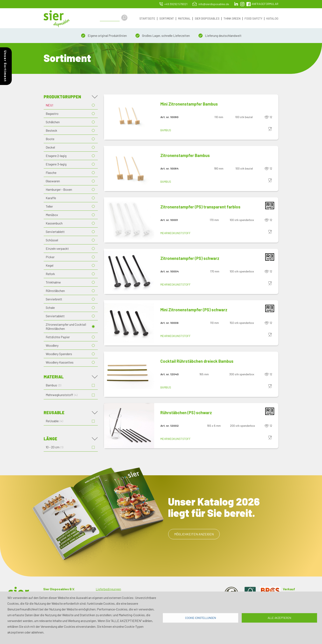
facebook (248, 4)
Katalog (272, 19)
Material (184, 19)
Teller (49, 207)
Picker (50, 257)
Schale (50, 308)
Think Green (232, 19)
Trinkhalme (53, 283)
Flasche (51, 173)
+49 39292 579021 (176, 4)
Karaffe (51, 198)
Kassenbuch (54, 224)
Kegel (50, 266)
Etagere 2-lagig (56, 156)
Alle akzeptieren (279, 618)
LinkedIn (236, 4)
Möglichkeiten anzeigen (194, 535)
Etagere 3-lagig (56, 165)
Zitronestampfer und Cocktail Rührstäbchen (66, 327)
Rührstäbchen (55, 291)
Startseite (147, 19)
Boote (50, 139)
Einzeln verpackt (57, 249)
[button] (129, 118)
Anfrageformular (265, 4)
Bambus (166, 131)
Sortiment (167, 19)
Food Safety (253, 19)
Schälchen (53, 123)
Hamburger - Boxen (59, 190)
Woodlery (52, 346)
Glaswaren (53, 182)
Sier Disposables (207, 19)
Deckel (50, 148)
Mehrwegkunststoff (176, 234)
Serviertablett (55, 232)
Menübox (52, 215)
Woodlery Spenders (59, 354)
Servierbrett (54, 300)
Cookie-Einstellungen (201, 618)
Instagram (242, 4)
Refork (50, 274)
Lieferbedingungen (108, 590)
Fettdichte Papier (58, 338)
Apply (126, 18)
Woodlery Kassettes (60, 363)
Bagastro (52, 114)
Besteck (51, 131)
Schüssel (52, 241)
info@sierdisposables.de (214, 4)
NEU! (50, 106)
